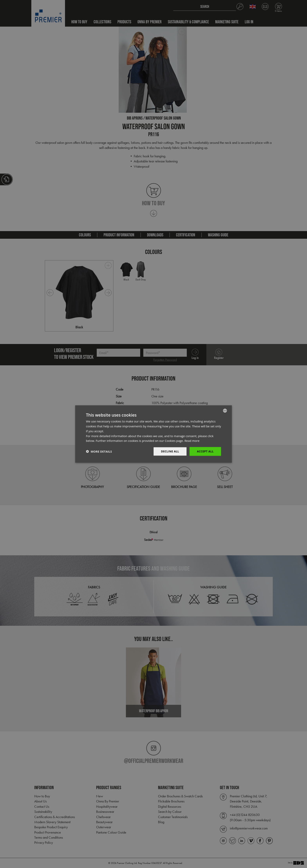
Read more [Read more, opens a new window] (192, 441)
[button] (99, 451)
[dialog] (153, 434)
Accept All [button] (205, 451)
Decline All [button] (170, 451)
